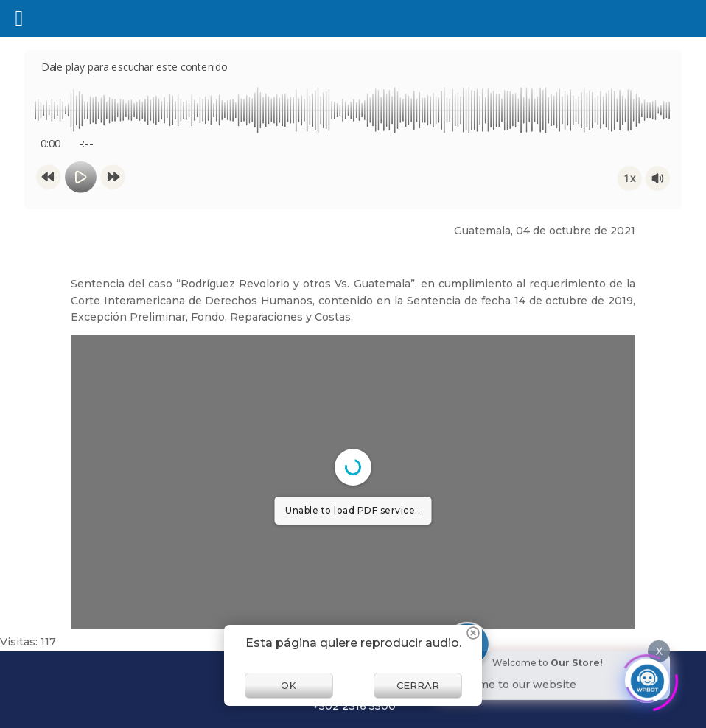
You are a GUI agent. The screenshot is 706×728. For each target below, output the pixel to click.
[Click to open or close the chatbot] (647, 675)
